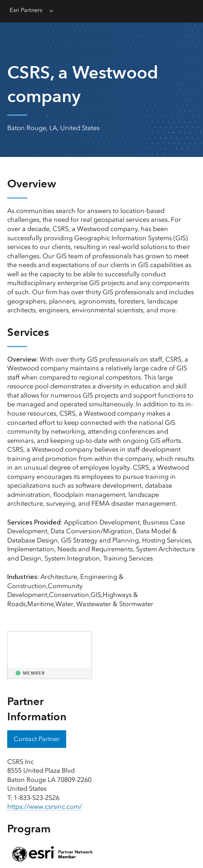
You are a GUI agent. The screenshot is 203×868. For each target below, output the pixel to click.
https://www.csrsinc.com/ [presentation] (45, 807)
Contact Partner (37, 739)
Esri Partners (26, 10)
